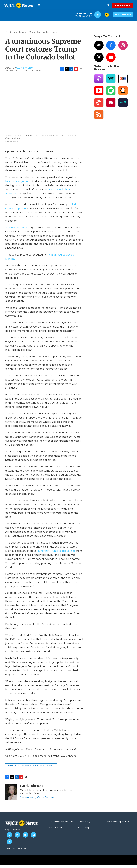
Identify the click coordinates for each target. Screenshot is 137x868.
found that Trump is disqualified (56, 554)
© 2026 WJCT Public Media (16, 851)
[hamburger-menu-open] (39, 5)
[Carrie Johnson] (11, 795)
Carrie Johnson (25, 70)
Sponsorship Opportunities (118, 824)
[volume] (107, 15)
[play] (98, 15)
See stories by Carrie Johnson (38, 800)
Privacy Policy (84, 824)
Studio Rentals (55, 830)
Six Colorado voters (17, 230)
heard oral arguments (19, 184)
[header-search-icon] (108, 5)
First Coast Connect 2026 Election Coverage (31, 35)
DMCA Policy (83, 830)
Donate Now (124, 5)
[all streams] (123, 15)
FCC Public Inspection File (61, 824)
